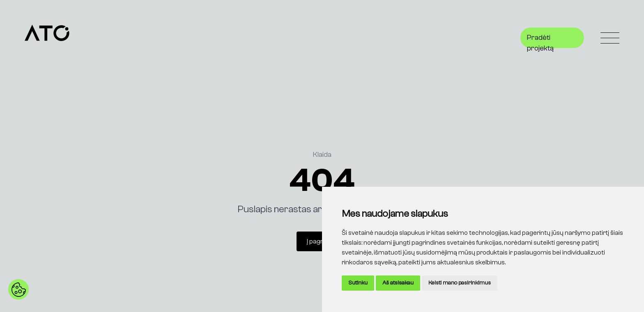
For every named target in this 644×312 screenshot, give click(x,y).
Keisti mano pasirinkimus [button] (460, 283)
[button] (18, 289)
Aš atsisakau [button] (398, 283)
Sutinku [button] (358, 283)
